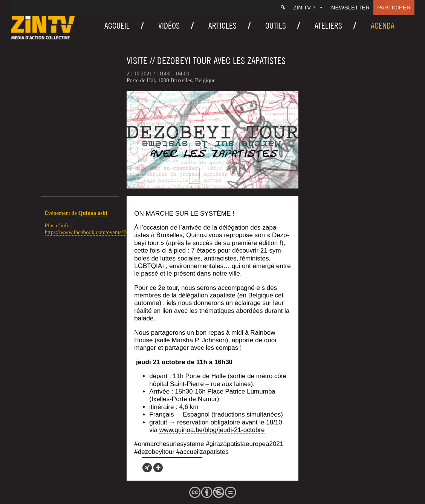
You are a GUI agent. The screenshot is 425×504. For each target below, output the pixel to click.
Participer (394, 7)
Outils (276, 26)
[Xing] (147, 468)
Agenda (383, 26)
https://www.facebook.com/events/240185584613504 (105, 232)
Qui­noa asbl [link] (93, 213)
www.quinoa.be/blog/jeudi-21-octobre (212, 430)
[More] (158, 468)
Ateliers (328, 26)
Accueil (117, 26)
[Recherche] (283, 8)
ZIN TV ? (308, 7)
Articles (222, 26)
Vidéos (169, 26)
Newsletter (351, 7)
